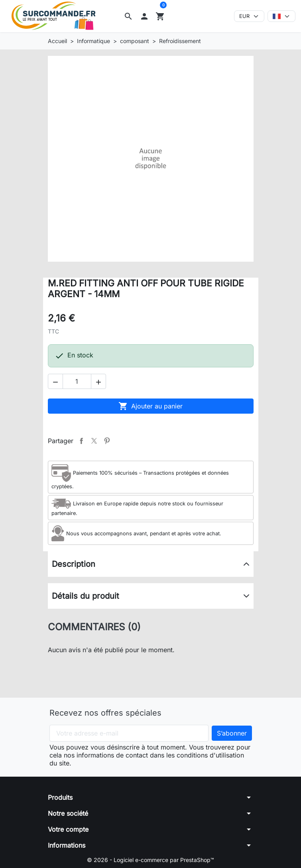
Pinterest (107, 441)
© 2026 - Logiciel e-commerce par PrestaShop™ (150, 860)
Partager (81, 441)
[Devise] (249, 16)
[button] (128, 16)
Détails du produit (86, 596)
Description (74, 564)
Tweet (94, 441)
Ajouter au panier (150, 406)
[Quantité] (77, 381)
